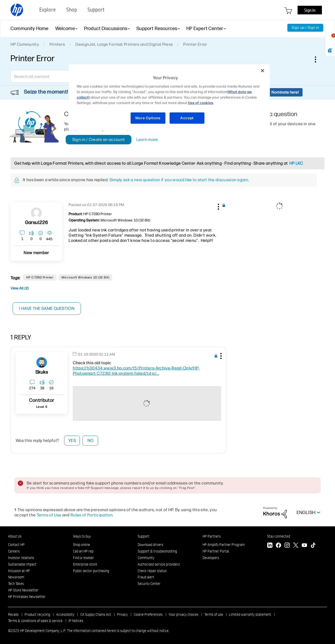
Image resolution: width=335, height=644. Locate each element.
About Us (15, 536)
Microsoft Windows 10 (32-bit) (85, 277)
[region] (169, 97)
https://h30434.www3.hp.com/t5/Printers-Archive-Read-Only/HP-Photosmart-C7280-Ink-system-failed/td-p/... (136, 371)
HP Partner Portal (216, 551)
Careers (14, 551)
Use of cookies (201, 103)
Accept (187, 118)
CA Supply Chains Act (96, 614)
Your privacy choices (183, 614)
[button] (218, 206)
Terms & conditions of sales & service (35, 621)
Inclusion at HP (19, 571)
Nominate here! (285, 92)
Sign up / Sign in (305, 28)
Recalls (13, 614)
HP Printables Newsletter (27, 597)
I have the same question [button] (47, 308)
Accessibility (65, 614)
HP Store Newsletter (23, 590)
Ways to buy (82, 536)
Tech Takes (16, 584)
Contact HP (16, 545)
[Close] (263, 71)
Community (146, 558)
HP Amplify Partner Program (224, 545)
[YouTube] (304, 546)
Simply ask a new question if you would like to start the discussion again (179, 180)
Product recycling (37, 614)
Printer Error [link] (195, 44)
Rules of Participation (91, 515)
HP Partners (212, 536)
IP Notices (76, 621)
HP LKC (296, 163)
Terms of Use (49, 515)
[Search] (48, 76)
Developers (211, 558)
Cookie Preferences (148, 614)
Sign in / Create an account (99, 139)
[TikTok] (313, 546)
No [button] (91, 440)
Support (144, 536)
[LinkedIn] (270, 546)
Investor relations (21, 558)
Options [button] (318, 59)
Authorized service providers (159, 564)
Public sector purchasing (91, 571)
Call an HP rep (83, 551)
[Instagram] (287, 546)
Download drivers (150, 545)
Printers (57, 44)
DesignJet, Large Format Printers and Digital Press (124, 44)
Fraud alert (146, 577)
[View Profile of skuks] (42, 372)
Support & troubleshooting (157, 551)
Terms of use (214, 614)
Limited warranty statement (250, 614)
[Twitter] (296, 546)
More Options (148, 118)
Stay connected (279, 536)
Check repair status (152, 571)
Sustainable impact (22, 564)
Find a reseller (83, 558)
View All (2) (19, 288)
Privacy (122, 614)
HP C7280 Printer (40, 277)
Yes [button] (72, 440)
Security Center (149, 584)
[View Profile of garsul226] (37, 223)
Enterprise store (85, 564)
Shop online (82, 545)
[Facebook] (278, 546)
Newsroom (16, 577)
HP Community (25, 44)
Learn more (147, 139)
